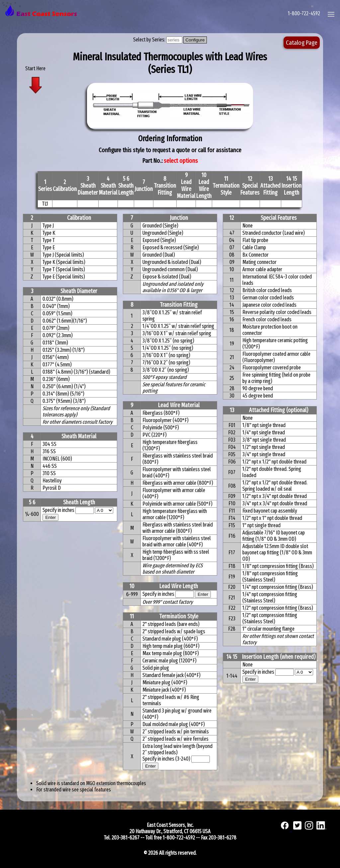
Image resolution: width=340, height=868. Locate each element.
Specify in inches (58, 510)
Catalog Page (302, 43)
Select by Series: (150, 40)
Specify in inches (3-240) (167, 759)
